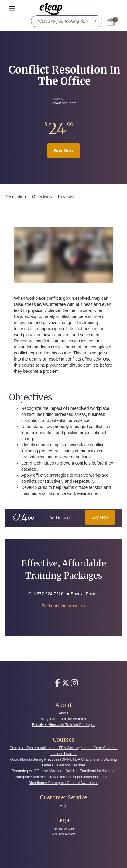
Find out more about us (63, 606)
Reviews (66, 197)
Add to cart (60, 518)
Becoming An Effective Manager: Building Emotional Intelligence (64, 771)
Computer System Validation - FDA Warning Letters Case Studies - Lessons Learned (64, 751)
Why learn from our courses (63, 719)
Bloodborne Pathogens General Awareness (63, 783)
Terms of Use (64, 828)
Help (64, 806)
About (63, 713)
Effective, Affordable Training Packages (63, 725)
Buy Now (63, 151)
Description (15, 197)
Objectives (42, 197)
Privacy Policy (64, 834)
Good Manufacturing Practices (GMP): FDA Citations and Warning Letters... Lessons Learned (63, 762)
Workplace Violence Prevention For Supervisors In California (63, 777)
